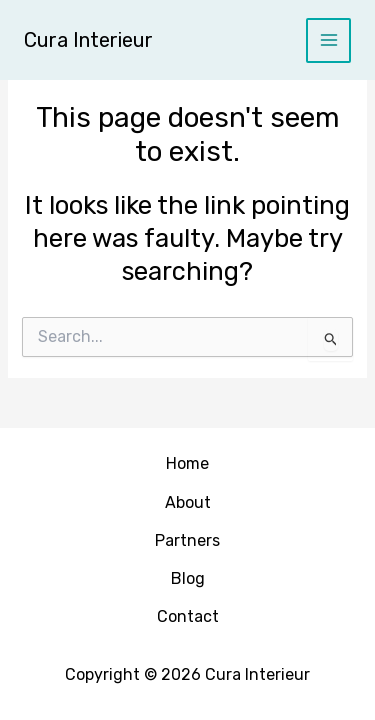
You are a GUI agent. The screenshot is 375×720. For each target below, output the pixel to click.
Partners (187, 540)
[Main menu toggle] (328, 40)
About (188, 502)
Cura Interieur (88, 40)
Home (187, 463)
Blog (188, 578)
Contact (188, 616)
